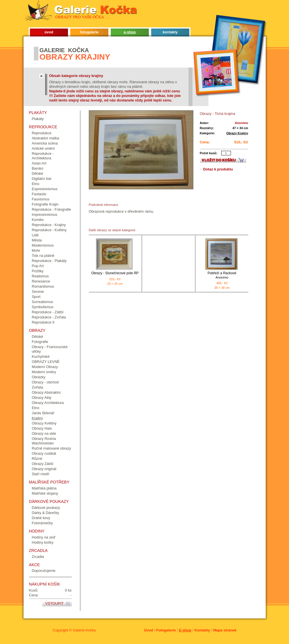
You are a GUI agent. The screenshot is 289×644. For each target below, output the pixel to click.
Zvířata (38, 387)
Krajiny (37, 418)
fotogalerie (89, 32)
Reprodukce (42, 133)
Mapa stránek (225, 630)
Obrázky (39, 377)
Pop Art (38, 266)
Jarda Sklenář (43, 413)
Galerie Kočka (84, 630)
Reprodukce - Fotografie (52, 209)
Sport (36, 297)
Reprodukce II (43, 322)
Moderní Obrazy (45, 367)
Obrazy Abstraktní (46, 392)
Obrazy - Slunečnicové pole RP (115, 273)
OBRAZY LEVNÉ (46, 362)
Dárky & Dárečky (46, 513)
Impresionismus (45, 215)
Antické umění (43, 148)
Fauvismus (41, 199)
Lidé (35, 235)
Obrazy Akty (42, 398)
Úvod (149, 630)
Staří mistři (41, 474)
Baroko (38, 168)
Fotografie (40, 342)
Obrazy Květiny (44, 423)
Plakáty (38, 119)
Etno (36, 184)
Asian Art (39, 163)
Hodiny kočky (43, 542)
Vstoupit (55, 603)
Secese (38, 291)
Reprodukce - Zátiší (48, 312)
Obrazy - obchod (45, 382)
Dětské (38, 173)
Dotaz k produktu (218, 169)
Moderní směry (44, 372)
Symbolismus (43, 307)
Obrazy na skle (44, 433)
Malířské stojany (45, 493)
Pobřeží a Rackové (222, 275)
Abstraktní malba (46, 138)
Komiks (38, 220)
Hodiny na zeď (44, 537)
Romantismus (43, 286)
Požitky (38, 271)
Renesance (41, 281)
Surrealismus (43, 302)
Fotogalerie (166, 630)
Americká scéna (45, 143)
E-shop (185, 630)
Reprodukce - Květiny (49, 230)
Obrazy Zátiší (43, 464)
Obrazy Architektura (48, 403)
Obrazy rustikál (44, 453)
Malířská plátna (44, 488)
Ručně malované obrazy (52, 448)
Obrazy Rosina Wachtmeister (44, 441)
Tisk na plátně (43, 256)
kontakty (170, 32)
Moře (36, 250)
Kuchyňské (41, 356)
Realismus (40, 276)
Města (37, 240)
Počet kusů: (209, 153)
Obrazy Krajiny (237, 133)
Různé (37, 459)
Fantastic (39, 194)
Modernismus (43, 245)
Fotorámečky (42, 523)
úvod (49, 32)
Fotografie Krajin (45, 204)
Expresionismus (45, 189)
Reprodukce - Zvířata (49, 317)
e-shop (130, 32)
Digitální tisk (42, 179)
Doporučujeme (44, 571)
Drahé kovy (41, 518)
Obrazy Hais (42, 428)
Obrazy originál (44, 469)
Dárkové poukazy (46, 508)
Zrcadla (38, 557)
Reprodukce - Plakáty (49, 261)
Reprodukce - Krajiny (49, 225)
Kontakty (202, 630)
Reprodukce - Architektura (43, 156)
